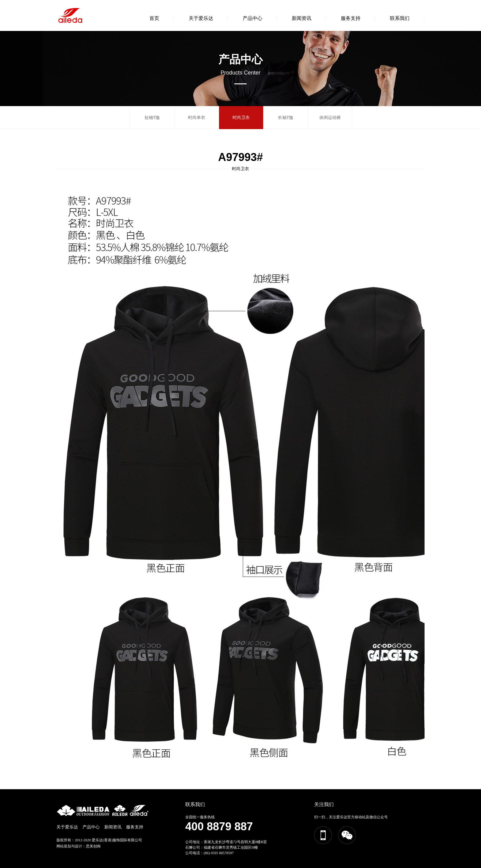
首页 (154, 18)
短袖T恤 (152, 118)
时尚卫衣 (241, 118)
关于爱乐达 (201, 18)
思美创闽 (93, 846)
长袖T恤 (286, 118)
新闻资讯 (302, 18)
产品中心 (252, 18)
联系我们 (400, 18)
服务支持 (351, 18)
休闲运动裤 (330, 118)
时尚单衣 (197, 118)
